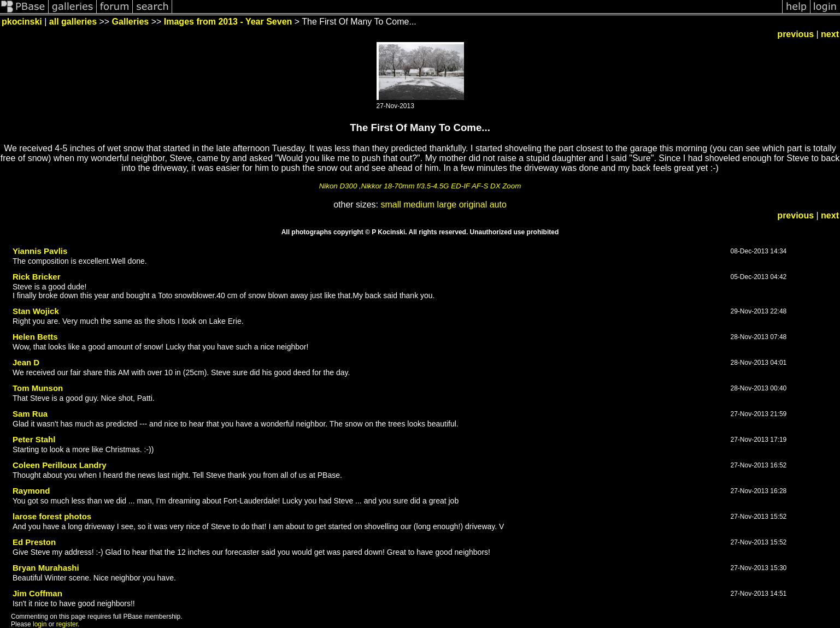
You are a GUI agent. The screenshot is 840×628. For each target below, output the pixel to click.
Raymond (31, 491)
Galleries (131, 22)
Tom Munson (38, 388)
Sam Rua (30, 414)
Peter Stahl (34, 439)
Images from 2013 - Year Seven (228, 22)
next (830, 34)
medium (419, 205)
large (447, 205)
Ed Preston (34, 542)
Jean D (26, 362)
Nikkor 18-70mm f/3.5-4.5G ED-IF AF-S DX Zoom (441, 186)
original (473, 205)
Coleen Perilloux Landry (60, 465)
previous (795, 34)
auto (498, 205)
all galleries (73, 22)
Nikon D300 (338, 186)
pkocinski (22, 22)
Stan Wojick (36, 311)
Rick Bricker (37, 277)
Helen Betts (35, 337)
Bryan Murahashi (46, 568)
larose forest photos (52, 516)
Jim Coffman (37, 593)
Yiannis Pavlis (40, 251)
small (390, 205)
